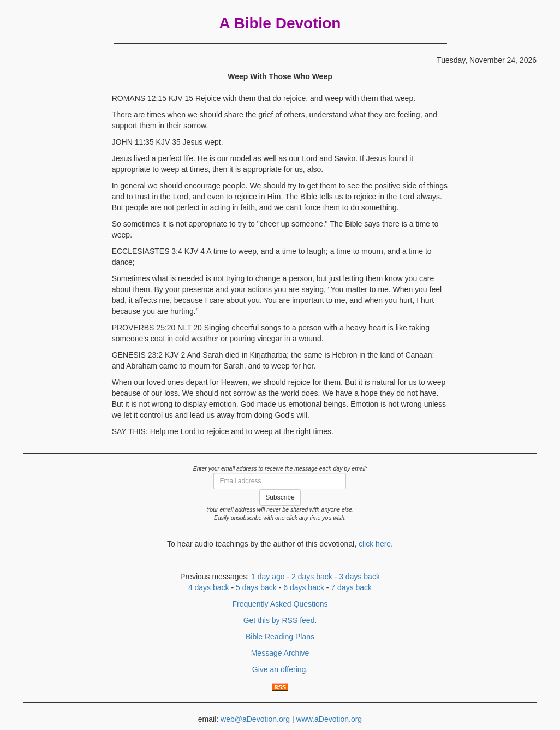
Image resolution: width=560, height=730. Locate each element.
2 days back (312, 577)
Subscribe (280, 497)
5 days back (256, 587)
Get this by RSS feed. (280, 620)
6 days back (304, 587)
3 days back (359, 577)
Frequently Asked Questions (280, 604)
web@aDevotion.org (255, 719)
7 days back (351, 587)
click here (375, 544)
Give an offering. (280, 669)
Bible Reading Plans (280, 637)
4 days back (209, 587)
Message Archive (280, 653)
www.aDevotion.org (329, 719)
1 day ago (268, 577)
